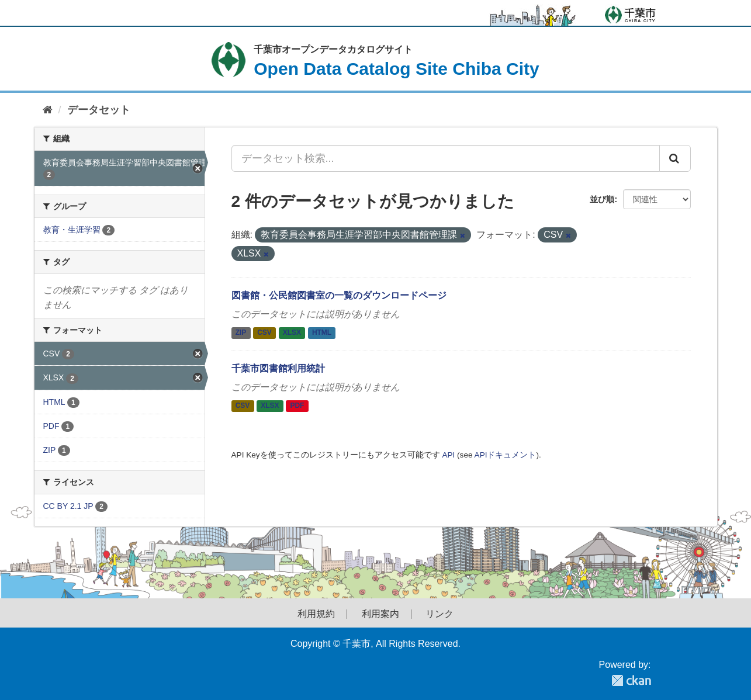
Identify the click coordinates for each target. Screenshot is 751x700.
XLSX (292, 333)
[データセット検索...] (446, 158)
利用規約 (316, 614)
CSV (264, 333)
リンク (439, 614)
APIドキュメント (506, 455)
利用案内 (380, 614)
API (448, 455)
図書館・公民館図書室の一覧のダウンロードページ (339, 295)
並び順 (602, 199)
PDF (297, 406)
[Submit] (675, 158)
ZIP (241, 333)
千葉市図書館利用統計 (278, 368)
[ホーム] (48, 110)
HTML (322, 333)
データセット (99, 110)
